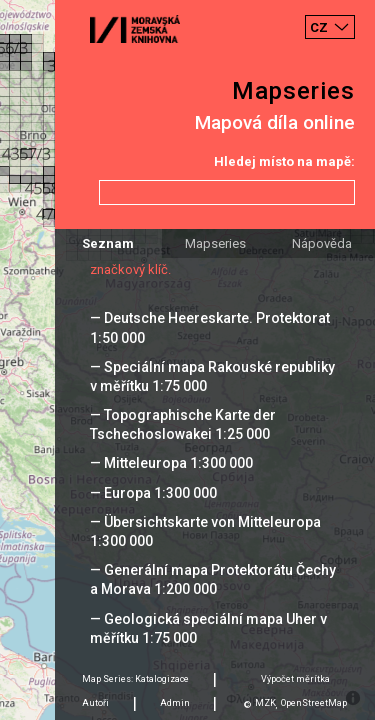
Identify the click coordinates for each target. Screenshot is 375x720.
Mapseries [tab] (215, 243)
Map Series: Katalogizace (135, 679)
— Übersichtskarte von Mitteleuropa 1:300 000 (205, 531)
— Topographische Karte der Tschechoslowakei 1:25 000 (183, 424)
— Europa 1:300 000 (153, 493)
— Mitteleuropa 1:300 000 (171, 463)
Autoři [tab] (95, 703)
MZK (265, 703)
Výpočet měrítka (295, 679)
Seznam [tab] (108, 243)
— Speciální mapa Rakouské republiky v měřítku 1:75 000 (212, 376)
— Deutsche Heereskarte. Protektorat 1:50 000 (210, 327)
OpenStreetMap (314, 703)
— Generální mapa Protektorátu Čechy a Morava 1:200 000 (213, 579)
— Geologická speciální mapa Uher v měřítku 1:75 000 (208, 628)
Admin (175, 703)
